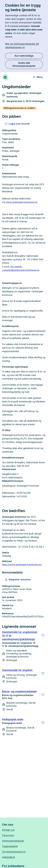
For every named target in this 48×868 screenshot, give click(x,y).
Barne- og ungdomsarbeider (19, 691)
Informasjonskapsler (13, 841)
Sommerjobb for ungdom (17, 670)
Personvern (8, 835)
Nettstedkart (9, 857)
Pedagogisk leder (13, 719)
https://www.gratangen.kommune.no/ (22, 565)
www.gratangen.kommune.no (22, 202)
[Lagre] (43, 635)
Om (14, 852)
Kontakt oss (8, 830)
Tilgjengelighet (10, 846)
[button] (18, 580)
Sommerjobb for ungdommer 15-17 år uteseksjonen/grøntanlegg (20, 636)
